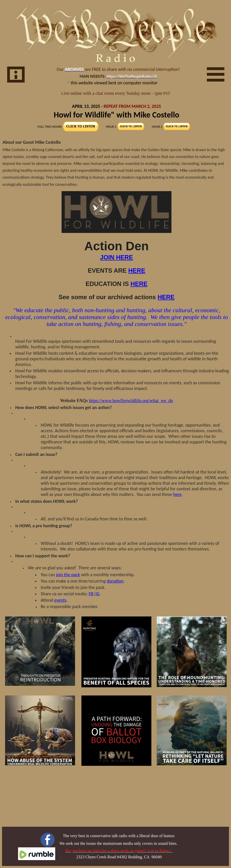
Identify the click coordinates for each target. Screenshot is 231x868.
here (177, 494)
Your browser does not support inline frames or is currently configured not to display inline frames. (117, 84)
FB (91, 594)
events (60, 600)
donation (115, 581)
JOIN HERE (116, 257)
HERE (137, 271)
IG (97, 594)
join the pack (68, 575)
